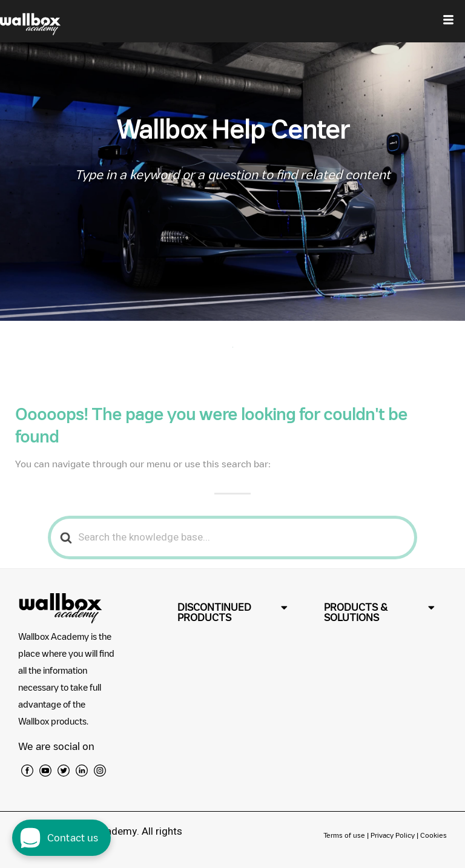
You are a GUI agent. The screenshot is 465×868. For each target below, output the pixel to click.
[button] (233, 613)
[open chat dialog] (61, 838)
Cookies (434, 835)
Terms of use (345, 835)
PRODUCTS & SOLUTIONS (356, 612)
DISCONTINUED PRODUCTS (214, 612)
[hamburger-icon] (448, 21)
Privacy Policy (393, 835)
